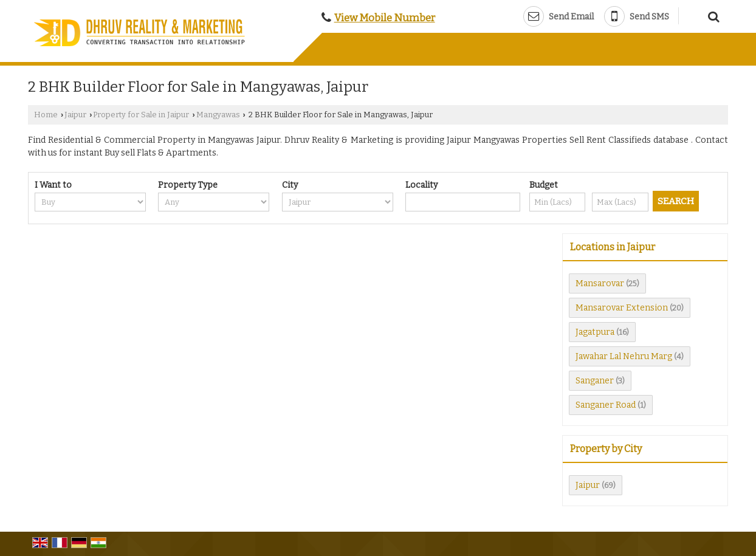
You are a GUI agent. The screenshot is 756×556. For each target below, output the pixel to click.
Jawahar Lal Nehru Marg (624, 356)
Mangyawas (218, 115)
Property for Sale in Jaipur (141, 115)
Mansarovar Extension (622, 308)
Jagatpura (595, 332)
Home (46, 115)
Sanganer (595, 381)
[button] (385, 18)
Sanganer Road (606, 405)
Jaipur (75, 115)
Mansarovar (600, 283)
